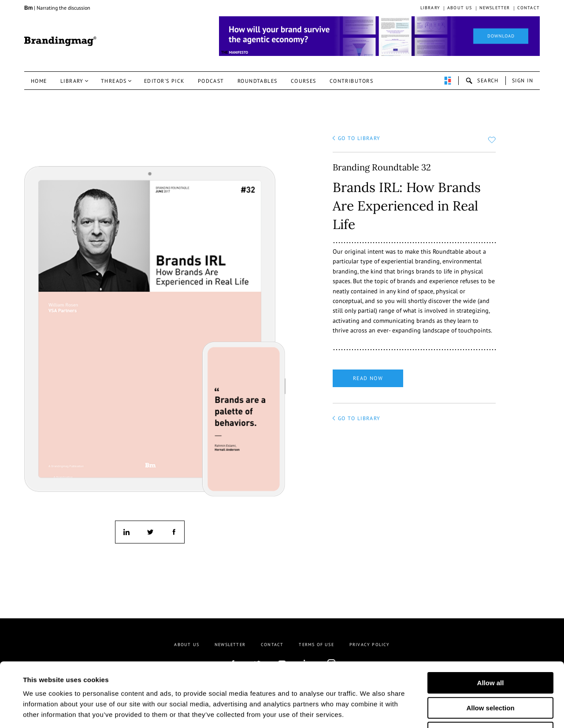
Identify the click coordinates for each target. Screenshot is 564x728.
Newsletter (495, 8)
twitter (150, 532)
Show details (436, 711)
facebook (173, 532)
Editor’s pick (164, 81)
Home (39, 81)
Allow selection (490, 648)
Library (430, 8)
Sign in (523, 80)
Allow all (491, 623)
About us (460, 8)
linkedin (126, 532)
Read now (368, 378)
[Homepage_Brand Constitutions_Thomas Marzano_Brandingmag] (379, 36)
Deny (491, 672)
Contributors (351, 81)
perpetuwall (448, 81)
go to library (359, 138)
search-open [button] (482, 81)
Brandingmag (60, 41)
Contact (529, 8)
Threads (114, 81)
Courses (304, 81)
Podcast (211, 81)
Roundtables (258, 81)
